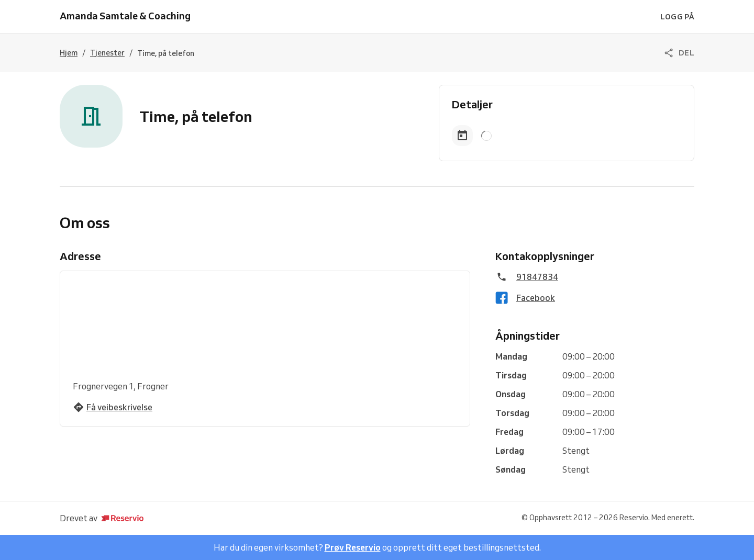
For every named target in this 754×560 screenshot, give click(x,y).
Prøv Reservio (353, 547)
